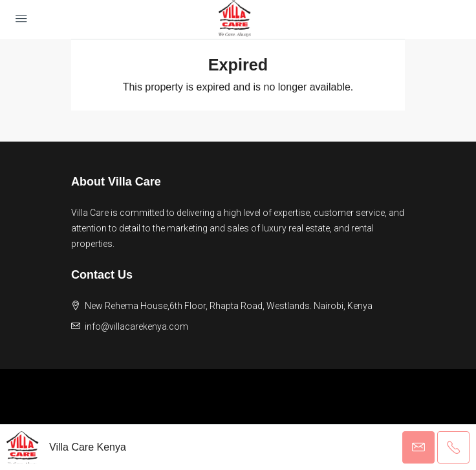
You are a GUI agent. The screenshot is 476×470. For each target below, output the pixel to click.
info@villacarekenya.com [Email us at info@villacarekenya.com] (136, 326)
